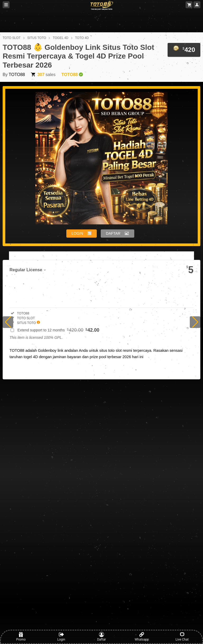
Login (61, 637)
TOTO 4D (82, 38)
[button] (8, 322)
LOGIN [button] (77, 233)
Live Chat (182, 637)
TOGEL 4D (61, 38)
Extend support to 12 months (58, 330)
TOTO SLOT (12, 38)
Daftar (101, 637)
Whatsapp (142, 637)
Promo (21, 637)
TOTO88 (17, 75)
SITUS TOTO (37, 38)
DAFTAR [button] (113, 233)
